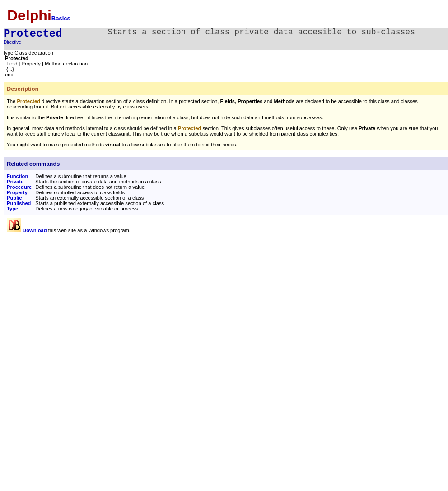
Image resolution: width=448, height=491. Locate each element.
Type (12, 209)
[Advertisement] (83, 303)
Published (19, 203)
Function (17, 176)
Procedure (19, 187)
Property (17, 192)
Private (15, 182)
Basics (61, 18)
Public (14, 198)
